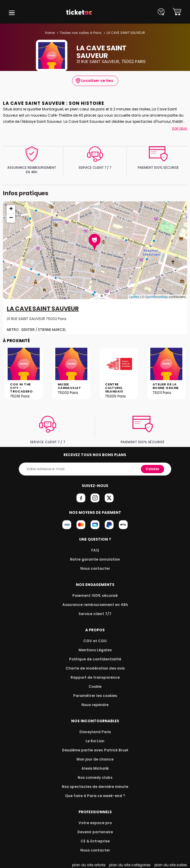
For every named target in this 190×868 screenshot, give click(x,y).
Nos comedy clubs (95, 777)
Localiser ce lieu (94, 81)
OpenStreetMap (156, 297)
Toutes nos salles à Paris (81, 33)
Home (52, 33)
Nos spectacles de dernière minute (95, 787)
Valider (153, 469)
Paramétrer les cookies (95, 696)
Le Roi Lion (95, 741)
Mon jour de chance (95, 759)
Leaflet (134, 297)
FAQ (95, 550)
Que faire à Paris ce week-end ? (95, 796)
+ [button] (11, 209)
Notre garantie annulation (95, 559)
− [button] (11, 218)
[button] (12, 13)
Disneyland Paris (95, 732)
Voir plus (180, 128)
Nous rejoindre (95, 705)
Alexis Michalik (95, 768)
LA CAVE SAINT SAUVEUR (42, 309)
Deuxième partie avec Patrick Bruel (95, 750)
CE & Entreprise (95, 841)
